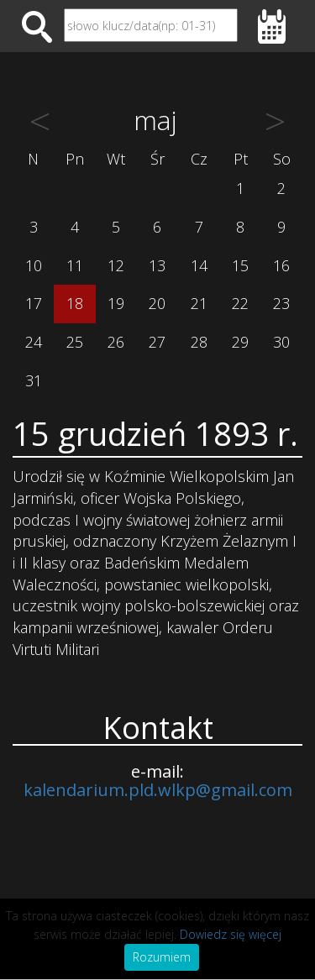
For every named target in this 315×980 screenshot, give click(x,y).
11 (75, 265)
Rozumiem (162, 957)
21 (199, 303)
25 (75, 342)
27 (157, 342)
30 (281, 342)
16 (281, 265)
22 (240, 303)
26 (116, 342)
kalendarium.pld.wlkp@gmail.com (158, 790)
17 (34, 303)
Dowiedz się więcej (231, 934)
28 (199, 342)
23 (281, 303)
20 (157, 303)
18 (75, 303)
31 (34, 380)
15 (240, 265)
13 (157, 265)
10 (34, 265)
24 (34, 342)
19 (116, 303)
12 (116, 265)
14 (199, 265)
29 (240, 342)
